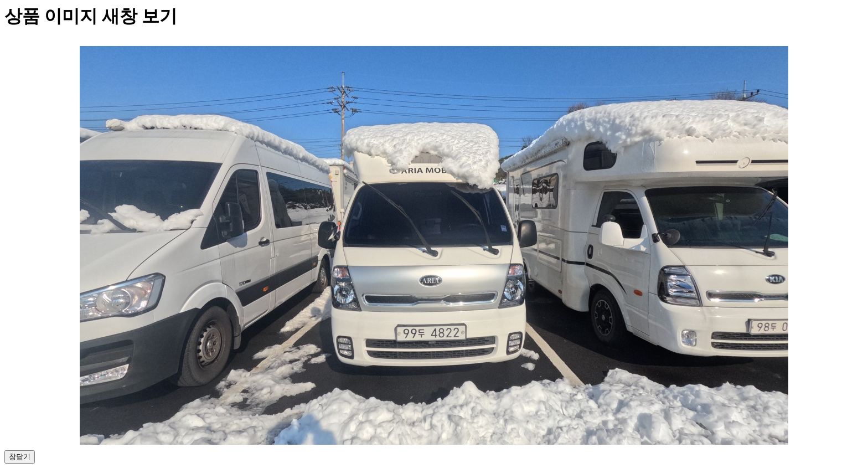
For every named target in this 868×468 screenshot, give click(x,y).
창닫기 (20, 457)
